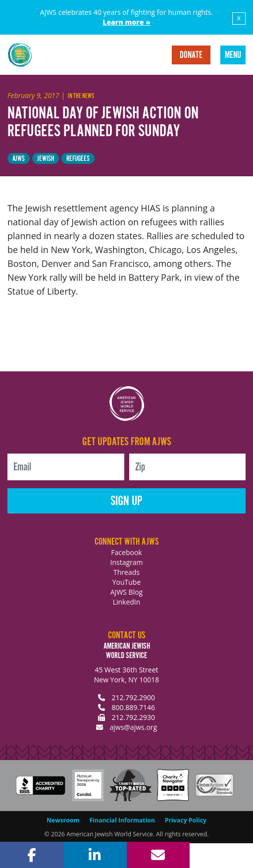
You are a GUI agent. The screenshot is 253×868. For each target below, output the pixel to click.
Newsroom (63, 820)
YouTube (127, 582)
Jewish (46, 159)
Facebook (126, 552)
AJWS (19, 159)
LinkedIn (127, 602)
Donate (191, 55)
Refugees (78, 159)
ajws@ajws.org (133, 727)
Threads (126, 572)
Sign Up (126, 501)
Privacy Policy (186, 820)
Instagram (126, 562)
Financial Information (122, 820)
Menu (233, 55)
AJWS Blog (126, 592)
